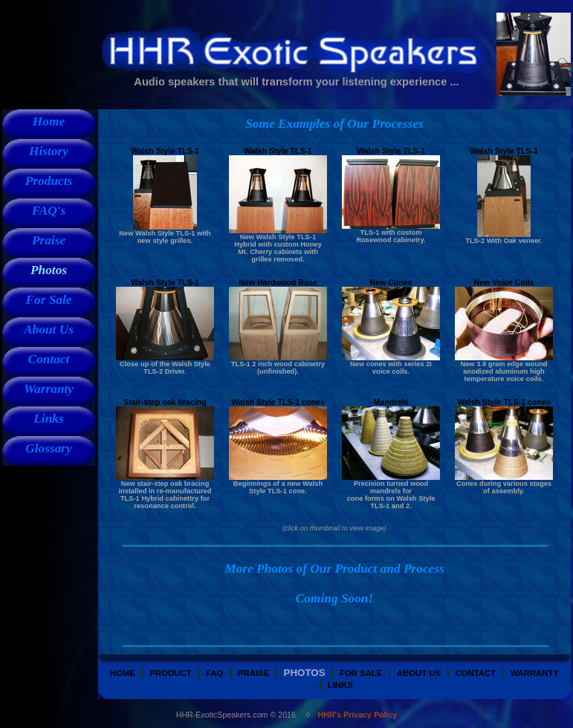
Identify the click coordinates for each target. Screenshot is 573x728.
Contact (49, 359)
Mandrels (391, 402)
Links (48, 419)
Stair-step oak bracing (165, 402)
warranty (534, 673)
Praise (49, 240)
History (49, 151)
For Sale (48, 300)
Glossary (49, 448)
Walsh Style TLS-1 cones (278, 402)
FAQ (214, 673)
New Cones (391, 282)
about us (419, 673)
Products (49, 181)
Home (49, 121)
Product (171, 673)
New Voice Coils (504, 282)
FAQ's (49, 211)
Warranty (49, 389)
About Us (49, 329)
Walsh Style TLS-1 (165, 151)
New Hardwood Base (278, 282)
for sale (361, 673)
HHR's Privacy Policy (358, 715)
